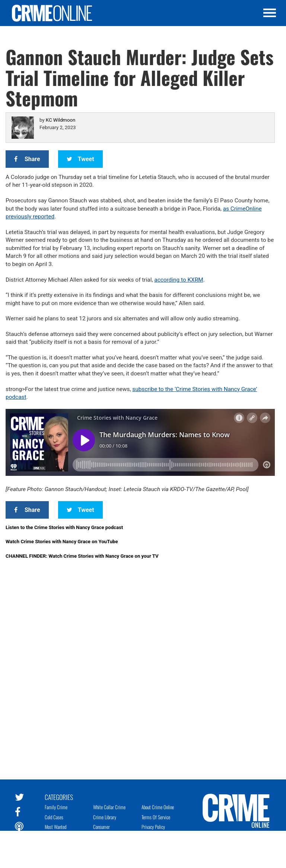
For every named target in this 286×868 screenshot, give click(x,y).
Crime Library (105, 817)
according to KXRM (179, 280)
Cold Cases (54, 817)
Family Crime (56, 807)
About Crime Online (158, 807)
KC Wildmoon (61, 120)
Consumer (101, 827)
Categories (59, 797)
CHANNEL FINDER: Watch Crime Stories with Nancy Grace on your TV (82, 556)
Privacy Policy (153, 827)
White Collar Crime (109, 807)
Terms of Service (156, 817)
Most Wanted (55, 827)
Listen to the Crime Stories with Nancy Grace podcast (64, 527)
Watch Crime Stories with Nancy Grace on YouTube (62, 542)
